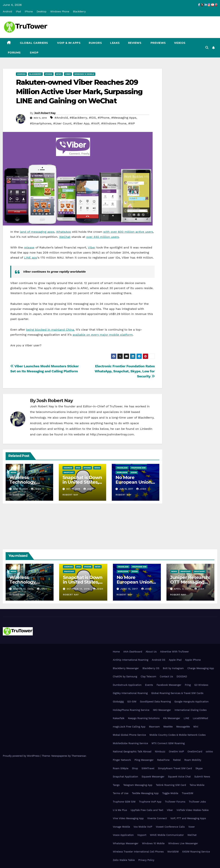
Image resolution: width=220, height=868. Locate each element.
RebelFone (163, 760)
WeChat (65, 237)
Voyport (142, 835)
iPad (18, 12)
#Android (61, 118)
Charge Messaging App (201, 668)
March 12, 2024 (24, 589)
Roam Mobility (193, 760)
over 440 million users (103, 237)
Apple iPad (175, 660)
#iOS (92, 118)
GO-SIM (132, 702)
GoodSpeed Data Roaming (155, 702)
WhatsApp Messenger (126, 843)
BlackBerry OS (151, 668)
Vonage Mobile (122, 827)
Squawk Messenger (153, 777)
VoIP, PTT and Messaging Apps (188, 818)
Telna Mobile (197, 785)
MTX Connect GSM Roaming (168, 743)
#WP (132, 123)
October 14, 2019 (79, 589)
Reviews (135, 43)
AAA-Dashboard (133, 652)
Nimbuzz (160, 752)
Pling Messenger (144, 760)
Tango (116, 785)
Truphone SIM (138, 468)
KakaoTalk (119, 718)
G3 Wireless (201, 685)
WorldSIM (122, 472)
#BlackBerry (78, 118)
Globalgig (118, 702)
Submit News (202, 777)
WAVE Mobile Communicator (167, 835)
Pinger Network (122, 760)
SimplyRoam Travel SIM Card (175, 768)
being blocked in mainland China (50, 330)
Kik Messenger (172, 718)
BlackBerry (79, 12)
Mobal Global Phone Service (129, 735)
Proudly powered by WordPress (22, 756)
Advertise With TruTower (175, 652)
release (29, 247)
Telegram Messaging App (138, 785)
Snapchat (69, 472)
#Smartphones (41, 123)
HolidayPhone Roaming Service (131, 710)
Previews (158, 43)
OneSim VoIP (176, 752)
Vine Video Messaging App (128, 818)
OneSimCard (195, 752)
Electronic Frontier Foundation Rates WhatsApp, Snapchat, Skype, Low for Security (125, 371)
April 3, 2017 (183, 589)
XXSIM (134, 472)
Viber (68, 74)
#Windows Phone (114, 123)
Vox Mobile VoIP (143, 827)
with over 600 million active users (128, 232)
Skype (199, 768)
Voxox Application (123, 835)
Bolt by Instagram (173, 668)
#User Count (62, 123)
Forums (14, 53)
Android (7, 12)
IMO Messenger (162, 710)
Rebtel (177, 760)
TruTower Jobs (197, 802)
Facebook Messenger (169, 685)
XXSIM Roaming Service (196, 852)
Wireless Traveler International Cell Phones (138, 852)
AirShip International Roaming (131, 660)
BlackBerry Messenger (126, 668)
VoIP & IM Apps (69, 43)
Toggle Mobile (170, 793)
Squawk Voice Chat (179, 777)
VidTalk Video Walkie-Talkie (193, 810)
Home (116, 652)
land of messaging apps (37, 232)
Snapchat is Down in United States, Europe (82, 482)
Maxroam (154, 727)
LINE (186, 718)
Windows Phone (60, 12)
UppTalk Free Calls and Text (147, 810)
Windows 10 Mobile (84, 74)
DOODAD (182, 676)
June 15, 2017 (129, 589)
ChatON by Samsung (125, 676)
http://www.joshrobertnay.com (112, 434)
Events (149, 685)
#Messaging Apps (124, 118)
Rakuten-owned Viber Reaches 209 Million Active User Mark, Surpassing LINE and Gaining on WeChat (79, 91)
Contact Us (167, 676)
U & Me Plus (120, 810)
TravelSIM (122, 468)
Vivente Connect (157, 818)
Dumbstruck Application (127, 685)
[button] (207, 48)
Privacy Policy (146, 860)
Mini (196, 727)
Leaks (115, 43)
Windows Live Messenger (183, 843)
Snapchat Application (126, 777)
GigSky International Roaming (130, 693)
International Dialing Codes (191, 710)
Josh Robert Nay (45, 113)
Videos (180, 43)
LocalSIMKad (200, 718)
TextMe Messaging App (145, 793)
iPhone (29, 12)
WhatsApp (64, 232)
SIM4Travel (148, 768)
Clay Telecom (148, 676)
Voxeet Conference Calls (170, 827)
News (59, 74)
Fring (188, 685)
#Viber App (81, 123)
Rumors (95, 43)
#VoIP (95, 123)
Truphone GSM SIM (124, 802)
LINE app (31, 258)
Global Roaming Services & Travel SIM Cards (177, 693)
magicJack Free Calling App (129, 727)
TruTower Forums (175, 802)
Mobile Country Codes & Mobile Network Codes (177, 735)
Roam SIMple (121, 768)
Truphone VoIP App (150, 802)
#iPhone (104, 118)
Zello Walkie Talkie (124, 860)
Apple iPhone (193, 660)
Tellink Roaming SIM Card (171, 785)
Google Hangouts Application (191, 702)
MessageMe (183, 727)
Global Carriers (34, 43)
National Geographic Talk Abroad (132, 752)
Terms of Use (121, 793)
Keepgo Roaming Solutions (144, 718)
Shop (34, 53)
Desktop (41, 12)
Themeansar (79, 756)
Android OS (159, 660)
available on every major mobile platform (103, 335)
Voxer (192, 827)
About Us (151, 652)
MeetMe (168, 727)
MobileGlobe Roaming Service (131, 743)
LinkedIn (146, 429)
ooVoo (209, 752)
